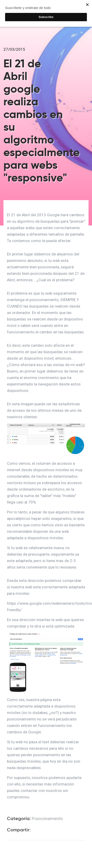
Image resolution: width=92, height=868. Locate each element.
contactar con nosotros (41, 791)
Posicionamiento (47, 819)
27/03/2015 (14, 49)
